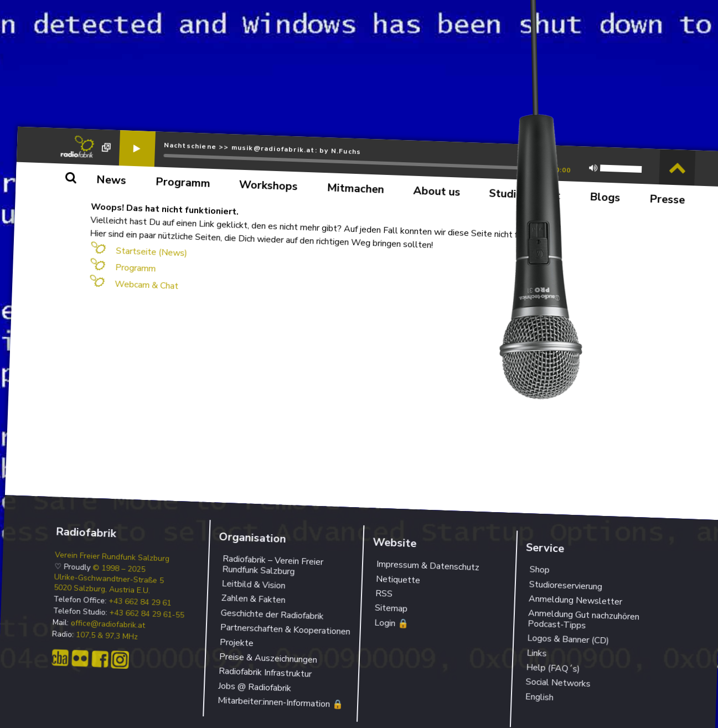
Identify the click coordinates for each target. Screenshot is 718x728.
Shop (539, 570)
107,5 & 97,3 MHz (107, 636)
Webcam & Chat (146, 285)
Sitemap (391, 608)
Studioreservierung (565, 585)
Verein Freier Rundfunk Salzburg (112, 557)
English (539, 697)
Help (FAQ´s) (553, 668)
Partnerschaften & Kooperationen (286, 629)
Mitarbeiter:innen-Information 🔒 (281, 703)
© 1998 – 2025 (119, 569)
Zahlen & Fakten (253, 599)
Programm (136, 268)
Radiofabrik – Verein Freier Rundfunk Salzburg (273, 565)
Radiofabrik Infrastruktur (265, 673)
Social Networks (558, 683)
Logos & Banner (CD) (568, 640)
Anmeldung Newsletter (576, 600)
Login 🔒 (391, 623)
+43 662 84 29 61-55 (147, 614)
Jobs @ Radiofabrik (255, 687)
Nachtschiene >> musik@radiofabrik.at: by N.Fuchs (262, 148)
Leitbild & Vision (254, 585)
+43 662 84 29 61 (140, 602)
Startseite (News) (152, 252)
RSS (384, 594)
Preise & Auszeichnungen (268, 658)
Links (537, 653)
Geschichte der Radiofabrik (272, 615)
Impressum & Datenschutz (428, 566)
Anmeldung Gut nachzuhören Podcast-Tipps (583, 619)
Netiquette (398, 579)
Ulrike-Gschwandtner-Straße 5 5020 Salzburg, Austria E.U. (109, 584)
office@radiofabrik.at (108, 624)
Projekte (237, 643)
